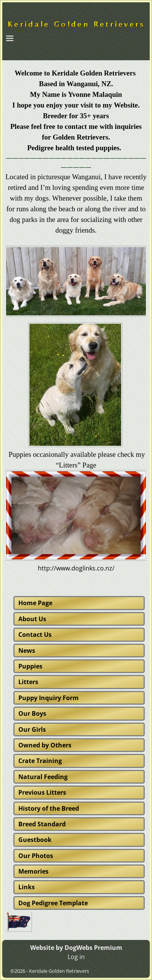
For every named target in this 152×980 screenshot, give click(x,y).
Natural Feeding (43, 777)
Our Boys (32, 713)
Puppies (30, 666)
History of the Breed (49, 808)
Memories (33, 871)
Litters (28, 682)
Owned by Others (45, 745)
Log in (76, 957)
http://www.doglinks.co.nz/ (76, 568)
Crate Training (40, 761)
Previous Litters (42, 792)
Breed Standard (42, 824)
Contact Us (35, 635)
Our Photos (36, 856)
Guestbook (35, 840)
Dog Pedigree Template (53, 903)
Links (27, 887)
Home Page (35, 603)
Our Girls (32, 729)
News (27, 651)
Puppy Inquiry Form (49, 698)
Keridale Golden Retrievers (59, 971)
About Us (32, 619)
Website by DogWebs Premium (76, 948)
